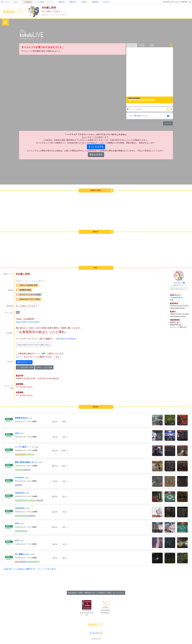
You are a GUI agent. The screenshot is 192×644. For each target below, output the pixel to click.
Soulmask (27, 470)
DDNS (84, 2)
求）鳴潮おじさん (22, 554)
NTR (17, 523)
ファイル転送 (39, 2)
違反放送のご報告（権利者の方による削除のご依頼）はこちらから (96, 593)
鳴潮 (17, 562)
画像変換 (95, 2)
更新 (57, 357)
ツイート (168, 123)
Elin (18, 312)
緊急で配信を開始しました (26, 462)
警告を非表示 (96, 155)
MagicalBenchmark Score (34, 345)
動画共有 (73, 2)
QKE (17, 433)
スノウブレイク (20, 455)
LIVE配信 (28, 2)
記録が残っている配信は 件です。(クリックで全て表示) (30, 569)
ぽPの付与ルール (24, 362)
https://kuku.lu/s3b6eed (66, 339)
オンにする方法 (96, 147)
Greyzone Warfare (21, 501)
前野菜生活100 (21, 418)
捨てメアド (5, 2)
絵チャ (17, 2)
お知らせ (106, 2)
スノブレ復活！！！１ (24, 447)
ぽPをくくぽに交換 (44, 367)
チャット (50, 2)
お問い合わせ (175, 2)
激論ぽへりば (48, 15)
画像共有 (61, 2)
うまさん (58, 15)
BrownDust (30, 455)
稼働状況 (185, 2)
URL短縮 (166, 2)
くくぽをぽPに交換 (25, 367)
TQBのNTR (20, 493)
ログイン (20, 357)
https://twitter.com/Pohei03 (28, 322)
